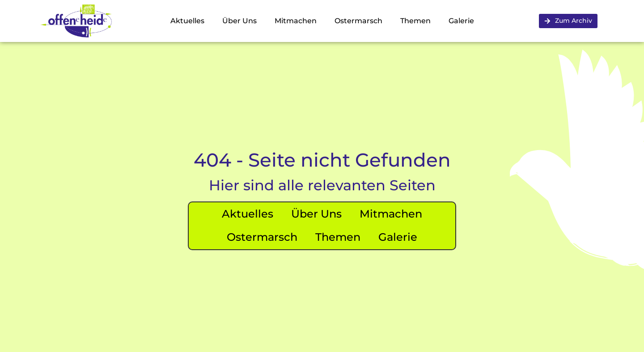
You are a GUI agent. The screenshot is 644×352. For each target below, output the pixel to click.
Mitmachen (296, 21)
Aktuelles (187, 21)
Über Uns (239, 21)
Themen (415, 21)
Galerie (461, 21)
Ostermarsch (358, 21)
